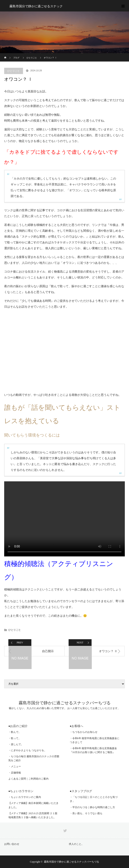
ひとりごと (14, 71)
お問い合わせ (12, 844)
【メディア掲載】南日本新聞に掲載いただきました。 (33, 805)
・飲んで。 (15, 732)
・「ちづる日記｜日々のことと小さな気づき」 (94, 799)
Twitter (65, 830)
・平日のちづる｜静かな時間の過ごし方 (92, 807)
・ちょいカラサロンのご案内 (25, 797)
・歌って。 (15, 738)
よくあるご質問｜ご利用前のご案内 (28, 779)
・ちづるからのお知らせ (84, 732)
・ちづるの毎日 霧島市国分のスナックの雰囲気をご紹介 (34, 758)
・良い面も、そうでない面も (86, 813)
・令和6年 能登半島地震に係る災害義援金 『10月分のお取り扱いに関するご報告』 (93, 750)
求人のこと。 (76, 844)
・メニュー (15, 766)
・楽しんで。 (16, 744)
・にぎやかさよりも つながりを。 (27, 750)
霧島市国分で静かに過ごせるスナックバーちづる (65, 703)
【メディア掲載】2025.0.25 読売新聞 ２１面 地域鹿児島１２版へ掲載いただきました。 (33, 815)
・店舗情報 (15, 773)
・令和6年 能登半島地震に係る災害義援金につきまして (95, 740)
